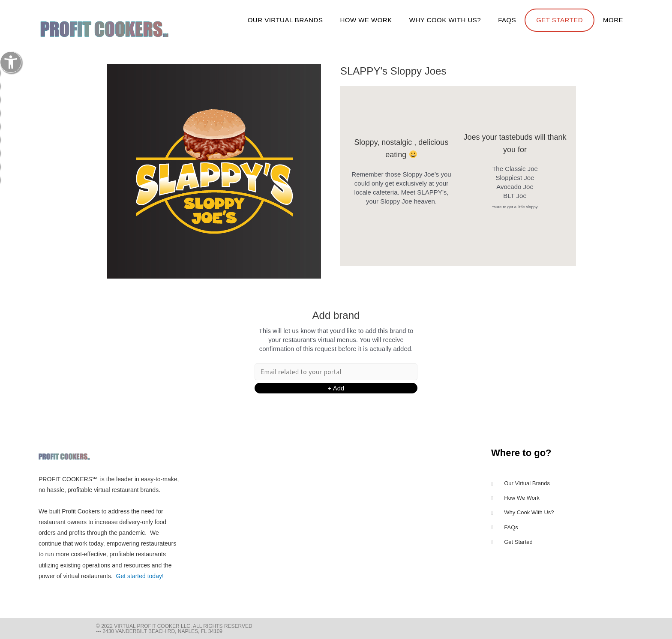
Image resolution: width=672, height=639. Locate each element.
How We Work (366, 20)
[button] (11, 62)
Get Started (559, 20)
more (613, 20)
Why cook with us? (445, 20)
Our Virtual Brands (285, 20)
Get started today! (140, 576)
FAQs (507, 20)
